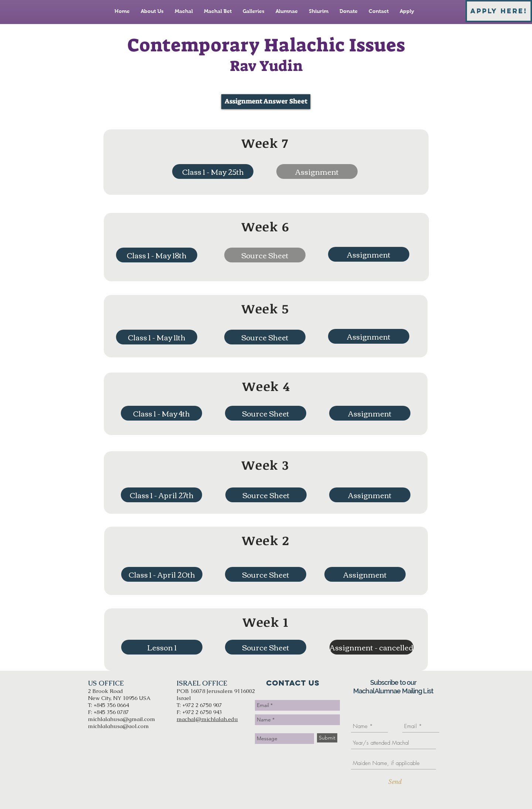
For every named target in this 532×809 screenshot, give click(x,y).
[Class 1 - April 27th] (161, 495)
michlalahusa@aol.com (118, 726)
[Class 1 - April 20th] (162, 574)
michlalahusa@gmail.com (122, 719)
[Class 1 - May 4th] (161, 413)
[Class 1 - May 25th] (213, 171)
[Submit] (327, 738)
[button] (317, 171)
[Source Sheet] (265, 337)
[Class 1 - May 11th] (157, 337)
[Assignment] (369, 254)
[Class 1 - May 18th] (157, 255)
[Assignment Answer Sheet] (266, 102)
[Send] (395, 782)
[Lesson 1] (162, 647)
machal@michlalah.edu (207, 719)
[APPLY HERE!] (499, 11)
